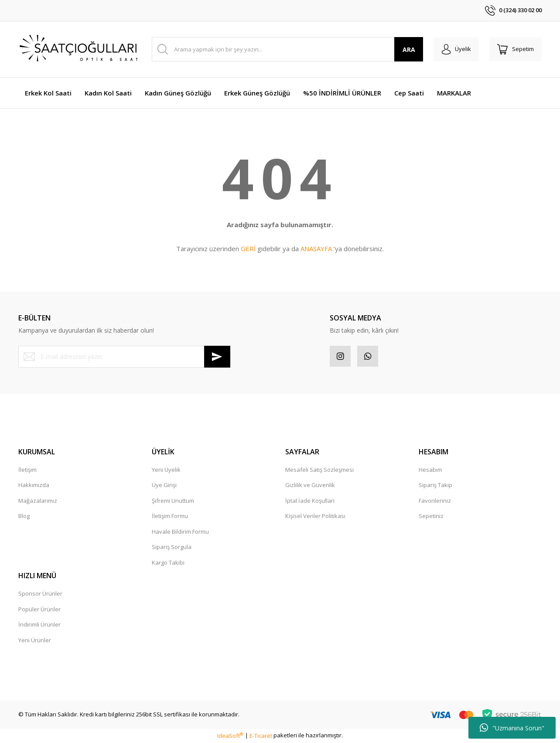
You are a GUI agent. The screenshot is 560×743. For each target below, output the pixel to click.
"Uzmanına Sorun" (512, 728)
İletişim (27, 470)
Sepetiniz (431, 517)
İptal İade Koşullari (310, 501)
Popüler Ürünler (39, 610)
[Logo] (79, 49)
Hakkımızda (34, 486)
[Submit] (217, 357)
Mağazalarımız (38, 501)
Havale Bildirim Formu (180, 532)
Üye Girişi (164, 486)
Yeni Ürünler (35, 641)
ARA (406, 49)
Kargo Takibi (168, 563)
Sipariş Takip (435, 486)
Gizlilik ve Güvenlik (310, 486)
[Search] (286, 49)
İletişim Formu (170, 517)
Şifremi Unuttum (173, 501)
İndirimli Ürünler (39, 625)
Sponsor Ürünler (40, 594)
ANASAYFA (316, 249)
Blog (24, 517)
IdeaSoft (230, 736)
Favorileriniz (435, 501)
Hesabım (430, 470)
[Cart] (515, 49)
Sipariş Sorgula (172, 548)
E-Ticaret (261, 736)
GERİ (248, 249)
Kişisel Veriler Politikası (315, 517)
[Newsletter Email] (124, 357)
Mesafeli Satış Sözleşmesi (319, 470)
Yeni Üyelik (166, 470)
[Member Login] (454, 49)
